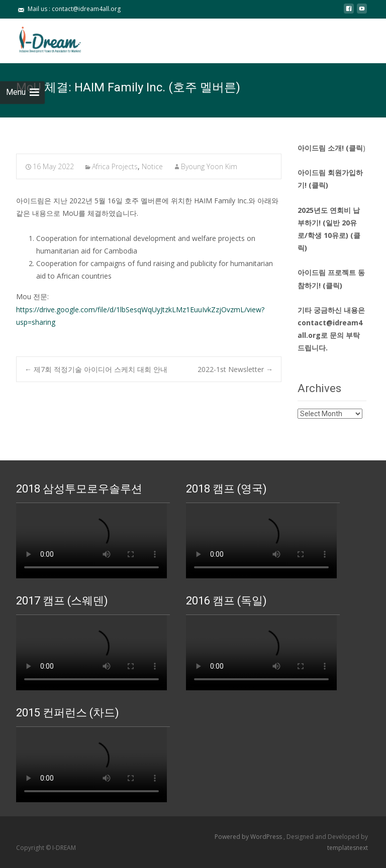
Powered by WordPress (249, 837)
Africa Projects (115, 166)
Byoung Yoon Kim (209, 166)
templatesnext (348, 848)
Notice (152, 166)
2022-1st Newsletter (235, 369)
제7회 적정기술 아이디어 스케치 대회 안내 (96, 369)
